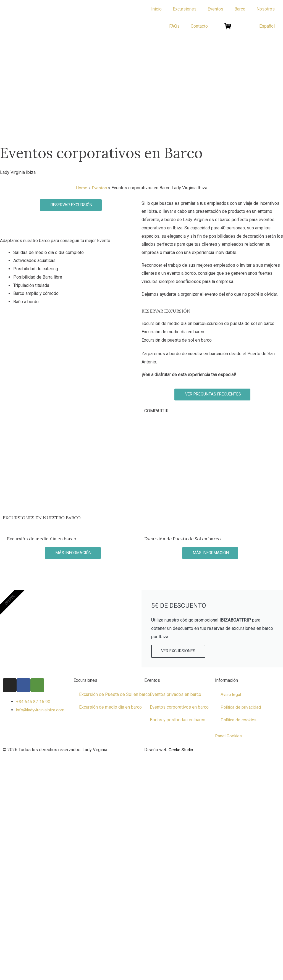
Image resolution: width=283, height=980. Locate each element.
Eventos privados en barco (175, 695)
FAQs (174, 26)
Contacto (199, 26)
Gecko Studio (181, 750)
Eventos (99, 188)
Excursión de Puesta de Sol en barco (115, 695)
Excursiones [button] (185, 9)
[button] (267, 26)
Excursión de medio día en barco (110, 708)
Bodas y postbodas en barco (178, 720)
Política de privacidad (241, 708)
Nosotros (266, 9)
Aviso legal (231, 695)
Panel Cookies (229, 736)
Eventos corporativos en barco (179, 708)
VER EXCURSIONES (179, 652)
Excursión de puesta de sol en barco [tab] (239, 323)
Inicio (156, 9)
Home (81, 188)
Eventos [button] (215, 9)
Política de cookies (239, 720)
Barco (240, 9)
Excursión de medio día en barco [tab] (173, 323)
